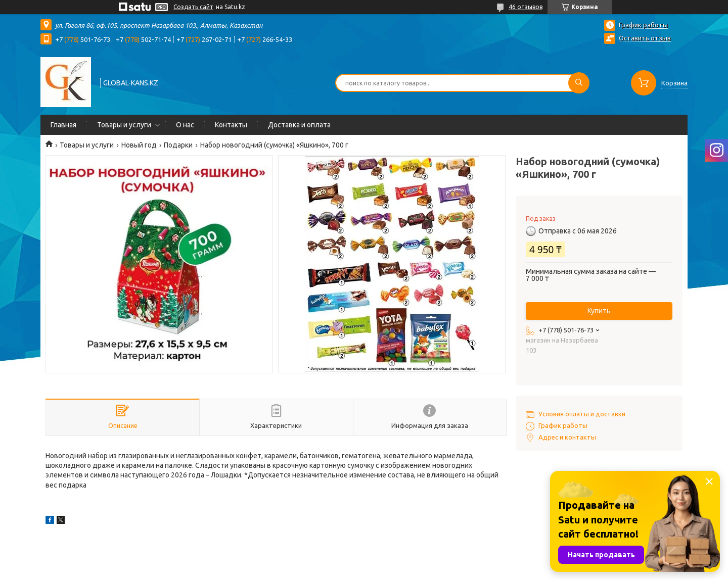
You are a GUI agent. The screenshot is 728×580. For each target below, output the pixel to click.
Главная (63, 125)
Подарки (178, 145)
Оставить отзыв (645, 38)
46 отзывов (526, 7)
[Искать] (579, 83)
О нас (185, 125)
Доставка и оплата (299, 125)
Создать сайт (193, 7)
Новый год (139, 145)
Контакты (231, 125)
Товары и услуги (124, 125)
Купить (599, 311)
